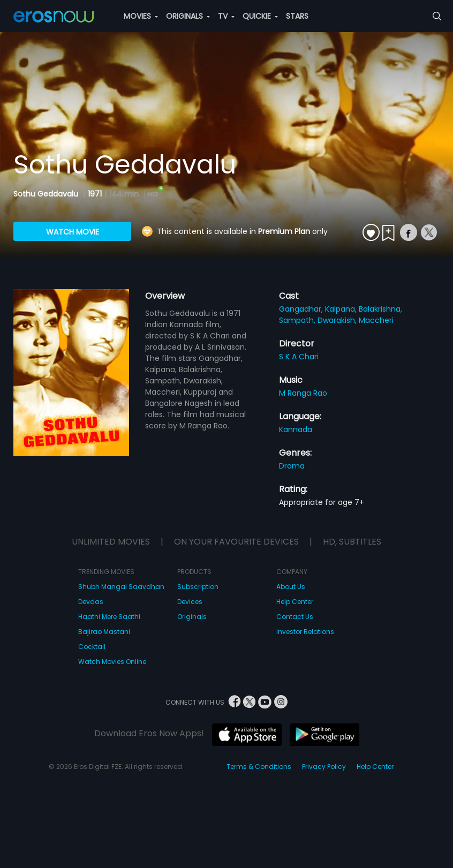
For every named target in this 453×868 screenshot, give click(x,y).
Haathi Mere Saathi (109, 617)
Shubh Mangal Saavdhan (121, 587)
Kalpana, (342, 309)
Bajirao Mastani (104, 632)
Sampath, (298, 320)
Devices (190, 602)
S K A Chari (299, 357)
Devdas (91, 602)
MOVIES (141, 16)
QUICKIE (260, 16)
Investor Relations (305, 632)
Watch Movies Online (112, 662)
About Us (291, 587)
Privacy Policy (324, 767)
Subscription (198, 587)
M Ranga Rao (303, 393)
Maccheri (376, 320)
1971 (95, 194)
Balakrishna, (380, 309)
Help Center (295, 602)
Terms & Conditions (259, 767)
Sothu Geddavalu (47, 194)
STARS (297, 16)
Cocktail (92, 647)
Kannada (296, 429)
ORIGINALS (188, 16)
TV (226, 16)
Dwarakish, (338, 320)
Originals (192, 617)
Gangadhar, (302, 309)
